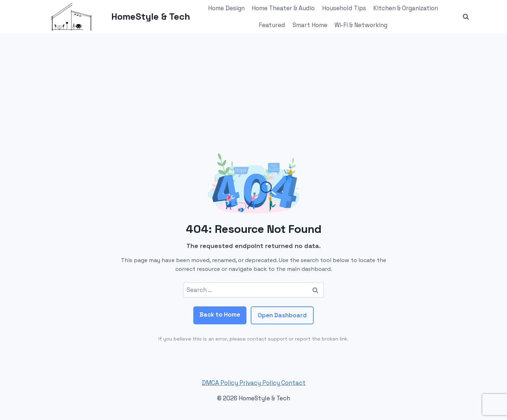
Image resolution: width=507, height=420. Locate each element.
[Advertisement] (254, 86)
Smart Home (310, 25)
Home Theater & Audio (283, 8)
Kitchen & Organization (406, 8)
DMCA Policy (221, 383)
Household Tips (344, 8)
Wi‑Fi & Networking (361, 25)
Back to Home (220, 314)
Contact (293, 383)
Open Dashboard (282, 315)
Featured (272, 25)
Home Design (226, 8)
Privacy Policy (260, 383)
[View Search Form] (466, 17)
